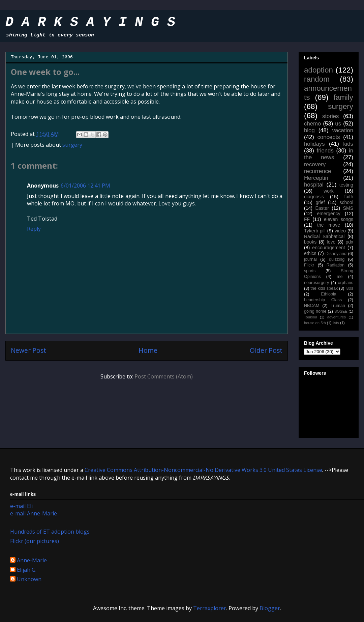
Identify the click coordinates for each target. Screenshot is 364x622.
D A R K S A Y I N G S (90, 23)
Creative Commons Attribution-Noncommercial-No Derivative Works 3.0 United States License (203, 470)
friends (325, 151)
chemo (312, 124)
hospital (314, 185)
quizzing (337, 259)
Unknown (29, 579)
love (331, 242)
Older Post (266, 350)
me (340, 277)
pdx (349, 242)
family (343, 97)
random (317, 79)
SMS (348, 208)
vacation (343, 130)
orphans (346, 283)
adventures (337, 317)
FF (307, 219)
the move (329, 225)
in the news (329, 154)
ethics (310, 253)
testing (346, 185)
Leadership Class (323, 300)
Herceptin (316, 178)
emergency (328, 214)
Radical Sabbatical (324, 236)
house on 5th (315, 323)
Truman (338, 306)
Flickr (309, 265)
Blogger (270, 608)
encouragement (328, 248)
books (310, 242)
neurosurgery (316, 283)
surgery (72, 145)
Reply (34, 229)
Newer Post (28, 350)
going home (315, 311)
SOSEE (341, 311)
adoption (318, 70)
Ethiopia (329, 294)
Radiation (336, 265)
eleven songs (339, 219)
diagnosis (314, 197)
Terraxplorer (210, 608)
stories (330, 116)
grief (320, 202)
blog (309, 130)
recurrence (317, 171)
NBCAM (312, 306)
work (329, 191)
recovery (315, 164)
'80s (349, 288)
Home (148, 350)
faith (349, 197)
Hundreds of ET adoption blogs (50, 532)
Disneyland (336, 254)
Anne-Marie (32, 561)
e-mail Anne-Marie (34, 513)
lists (336, 323)
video (340, 231)
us (338, 124)
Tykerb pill (315, 231)
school (346, 202)
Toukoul (311, 317)
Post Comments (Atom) (164, 376)
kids (348, 144)
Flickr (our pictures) (35, 541)
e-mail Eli (21, 506)
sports (310, 271)
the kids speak (324, 288)
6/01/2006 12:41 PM (85, 186)
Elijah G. (27, 570)
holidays (314, 144)
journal (310, 259)
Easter (322, 208)
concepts (328, 137)
